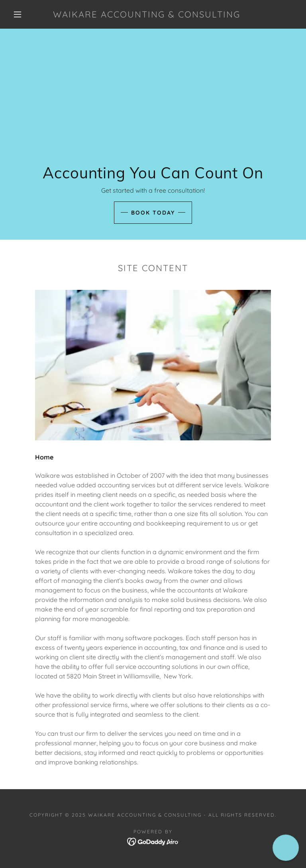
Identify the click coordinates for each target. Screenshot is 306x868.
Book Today (153, 213)
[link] (147, 15)
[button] (18, 14)
